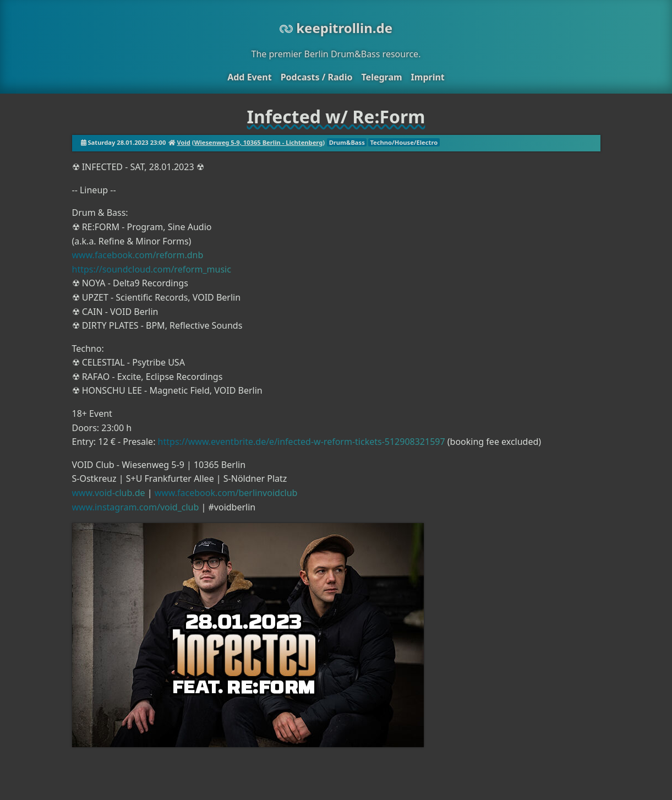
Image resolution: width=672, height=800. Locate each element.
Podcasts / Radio (317, 77)
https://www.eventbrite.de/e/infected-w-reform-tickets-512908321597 (302, 442)
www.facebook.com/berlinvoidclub (226, 493)
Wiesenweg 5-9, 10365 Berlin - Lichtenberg (259, 142)
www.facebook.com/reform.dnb (138, 255)
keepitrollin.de (336, 28)
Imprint (428, 77)
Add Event (249, 77)
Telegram (381, 77)
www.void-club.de (109, 493)
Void (183, 142)
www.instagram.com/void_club (136, 507)
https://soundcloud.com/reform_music (152, 269)
